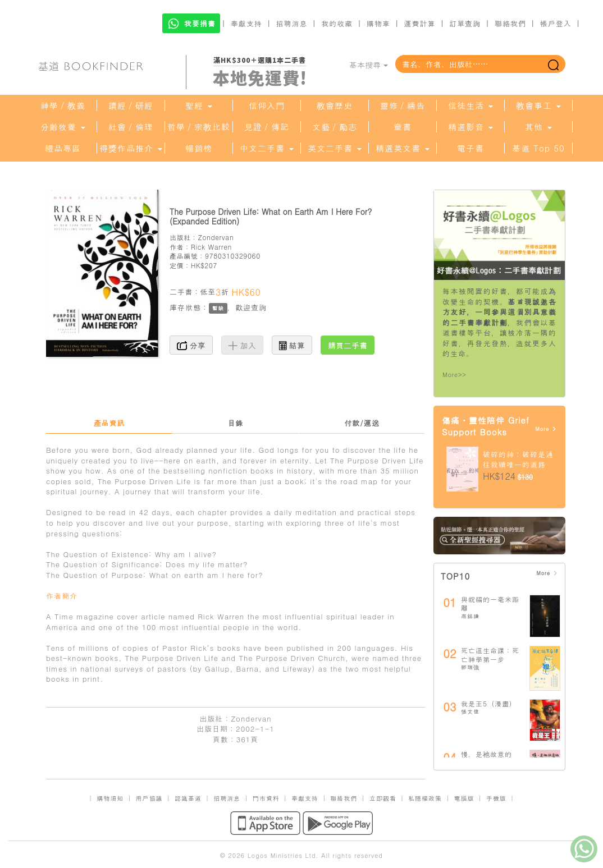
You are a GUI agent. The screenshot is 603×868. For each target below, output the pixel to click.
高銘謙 (470, 616)
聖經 (199, 105)
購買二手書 (348, 345)
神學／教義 (63, 105)
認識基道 (188, 798)
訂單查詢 (465, 23)
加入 (242, 345)
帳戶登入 (556, 23)
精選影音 (470, 127)
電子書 (470, 148)
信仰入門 (267, 105)
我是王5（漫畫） (489, 703)
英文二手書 (335, 148)
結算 (292, 345)
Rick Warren (211, 247)
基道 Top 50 (538, 148)
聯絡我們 (510, 23)
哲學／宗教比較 (199, 127)
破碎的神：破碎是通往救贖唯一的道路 (518, 460)
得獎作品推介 (131, 148)
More (546, 429)
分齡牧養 (63, 127)
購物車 (378, 23)
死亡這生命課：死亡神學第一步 (490, 655)
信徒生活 (470, 105)
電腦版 (464, 798)
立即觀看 (383, 798)
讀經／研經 (131, 105)
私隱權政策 (425, 798)
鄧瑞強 (470, 667)
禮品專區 (63, 148)
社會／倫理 (131, 127)
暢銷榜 (199, 148)
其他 (538, 127)
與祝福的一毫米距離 (490, 603)
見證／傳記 (267, 127)
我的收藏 (337, 23)
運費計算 (420, 23)
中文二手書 (267, 148)
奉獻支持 (246, 23)
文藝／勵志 (335, 127)
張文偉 (470, 711)
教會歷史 (335, 105)
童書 (403, 127)
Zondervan (216, 237)
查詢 (259, 307)
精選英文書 (403, 148)
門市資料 (266, 798)
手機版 (496, 798)
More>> (454, 375)
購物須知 (110, 798)
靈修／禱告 (403, 105)
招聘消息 (292, 23)
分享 (191, 345)
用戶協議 (149, 798)
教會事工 (538, 105)
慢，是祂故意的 (486, 754)
